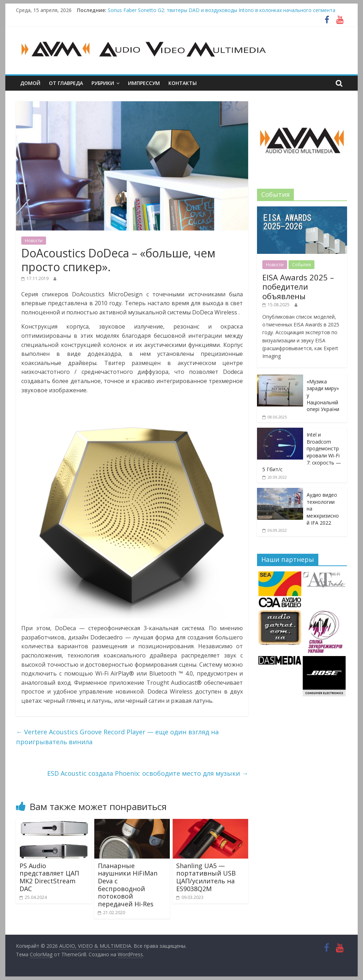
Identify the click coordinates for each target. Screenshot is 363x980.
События (301, 265)
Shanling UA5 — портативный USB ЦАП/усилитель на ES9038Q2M (206, 877)
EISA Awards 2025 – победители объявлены (298, 287)
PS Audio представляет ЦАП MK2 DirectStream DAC (49, 877)
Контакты (183, 83)
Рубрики (103, 83)
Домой (30, 83)
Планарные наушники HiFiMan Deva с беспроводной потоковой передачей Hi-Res (128, 885)
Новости (34, 241)
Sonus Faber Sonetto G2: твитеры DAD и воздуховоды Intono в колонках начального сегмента (222, 10)
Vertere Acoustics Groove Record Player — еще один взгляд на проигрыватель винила (117, 737)
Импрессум (144, 83)
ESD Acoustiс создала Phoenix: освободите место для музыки (148, 773)
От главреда (66, 83)
